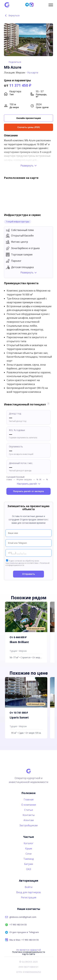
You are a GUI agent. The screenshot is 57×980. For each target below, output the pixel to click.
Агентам (29, 820)
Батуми (29, 864)
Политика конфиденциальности (28, 952)
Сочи (28, 854)
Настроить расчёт (27, 484)
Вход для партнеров (28, 892)
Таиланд (29, 859)
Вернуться (12, 15)
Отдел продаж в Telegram (24, 932)
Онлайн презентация (28, 118)
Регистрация (29, 897)
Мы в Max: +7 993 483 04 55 (24, 940)
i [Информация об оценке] (48, 404)
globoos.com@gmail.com (23, 917)
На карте (33, 73)
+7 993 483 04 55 (18, 925)
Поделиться (15, 62)
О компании (29, 805)
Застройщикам (28, 825)
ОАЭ (29, 869)
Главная (29, 800)
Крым (29, 848)
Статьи (28, 810)
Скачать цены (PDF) (29, 127)
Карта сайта (29, 954)
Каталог (28, 843)
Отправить (29, 574)
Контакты (29, 815)
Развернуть (27, 166)
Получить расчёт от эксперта (29, 491)
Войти (29, 887)
